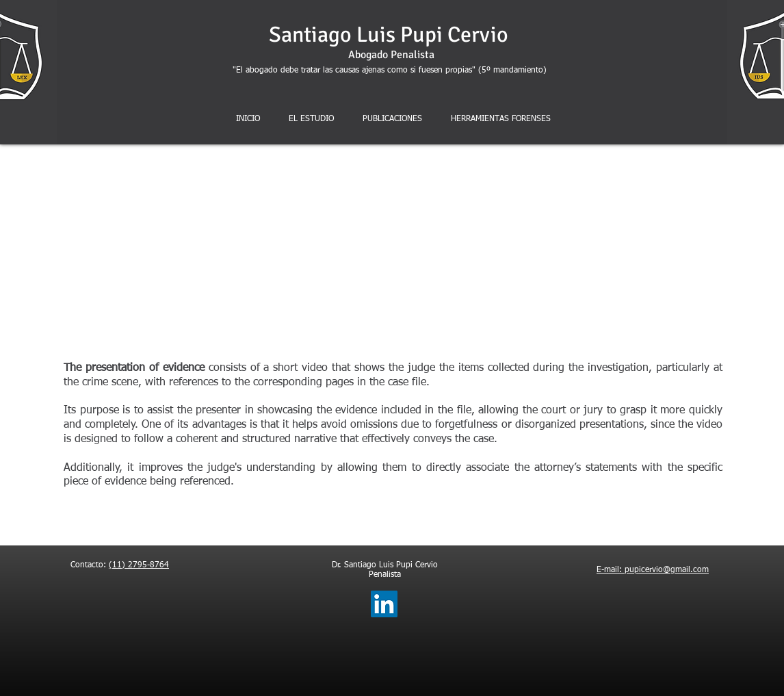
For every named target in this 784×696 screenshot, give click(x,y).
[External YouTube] (406, 253)
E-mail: (611, 570)
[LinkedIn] (384, 604)
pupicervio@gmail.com (667, 570)
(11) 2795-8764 (139, 565)
